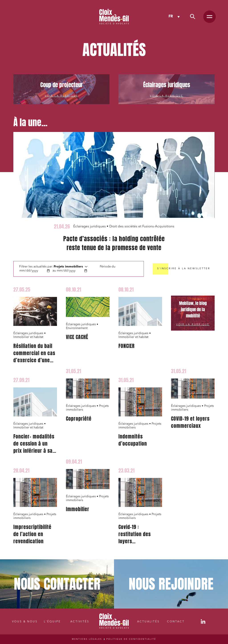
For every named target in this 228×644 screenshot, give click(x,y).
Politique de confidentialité (131, 639)
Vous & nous (25, 622)
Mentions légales (87, 639)
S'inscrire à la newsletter (184, 269)
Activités (80, 622)
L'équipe (52, 622)
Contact (176, 622)
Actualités (148, 622)
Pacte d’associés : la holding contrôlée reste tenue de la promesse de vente (114, 243)
